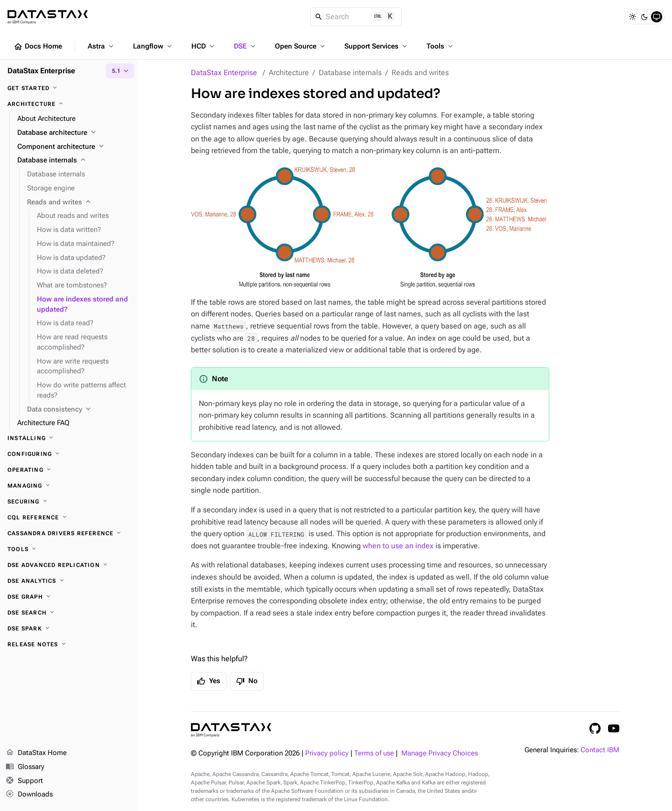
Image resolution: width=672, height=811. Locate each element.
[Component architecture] (74, 147)
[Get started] (69, 88)
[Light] (632, 17)
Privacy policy (327, 753)
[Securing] (69, 502)
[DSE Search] (69, 613)
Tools (441, 46)
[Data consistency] (79, 410)
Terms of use (374, 753)
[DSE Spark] (69, 629)
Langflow (153, 46)
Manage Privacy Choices (440, 753)
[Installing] (69, 438)
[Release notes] (69, 644)
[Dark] (644, 17)
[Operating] (69, 470)
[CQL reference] (69, 517)
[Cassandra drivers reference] (69, 533)
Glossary (25, 767)
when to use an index (398, 546)
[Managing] (69, 486)
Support (24, 781)
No (247, 681)
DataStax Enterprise (224, 73)
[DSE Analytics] (69, 581)
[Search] (356, 17)
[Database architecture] (74, 133)
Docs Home (38, 47)
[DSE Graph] (69, 597)
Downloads (29, 795)
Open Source (301, 46)
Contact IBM (600, 750)
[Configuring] (69, 454)
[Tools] (69, 549)
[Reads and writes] (79, 203)
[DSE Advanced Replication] (69, 565)
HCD (204, 46)
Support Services (377, 46)
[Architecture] (69, 104)
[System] (657, 17)
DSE (245, 46)
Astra (101, 46)
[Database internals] (74, 161)
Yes (209, 681)
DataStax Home (36, 753)
